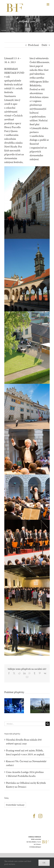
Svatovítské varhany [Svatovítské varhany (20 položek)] (15, 805)
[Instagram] (40, 816)
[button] (6, 706)
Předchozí (33, 45)
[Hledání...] (25, 724)
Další (44, 45)
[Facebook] (34, 816)
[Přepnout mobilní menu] (48, 4)
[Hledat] (48, 724)
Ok (44, 863)
